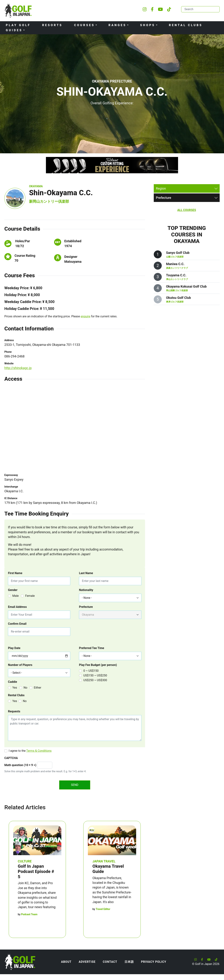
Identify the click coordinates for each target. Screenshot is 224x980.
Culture (25, 861)
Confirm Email (17, 624)
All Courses (187, 210)
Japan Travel (104, 861)
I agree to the (30, 751)
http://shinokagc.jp (18, 368)
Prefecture (86, 607)
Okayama (36, 186)
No (26, 688)
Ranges (117, 25)
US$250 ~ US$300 (95, 680)
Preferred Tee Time (91, 648)
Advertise (87, 962)
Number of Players (20, 665)
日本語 (129, 962)
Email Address (17, 607)
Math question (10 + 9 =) (20, 765)
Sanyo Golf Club (178, 253)
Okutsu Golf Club (179, 298)
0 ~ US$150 (91, 671)
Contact (110, 962)
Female (30, 596)
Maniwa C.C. (175, 264)
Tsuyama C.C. (176, 275)
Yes (15, 688)
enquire (86, 316)
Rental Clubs (186, 25)
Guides (14, 30)
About (66, 962)
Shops (148, 25)
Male (16, 596)
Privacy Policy (154, 962)
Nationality (86, 590)
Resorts (52, 25)
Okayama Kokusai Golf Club (186, 286)
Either (37, 688)
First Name (15, 573)
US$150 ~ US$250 (95, 675)
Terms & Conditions (39, 751)
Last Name (86, 573)
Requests (14, 711)
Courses (84, 25)
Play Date (14, 648)
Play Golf (18, 25)
